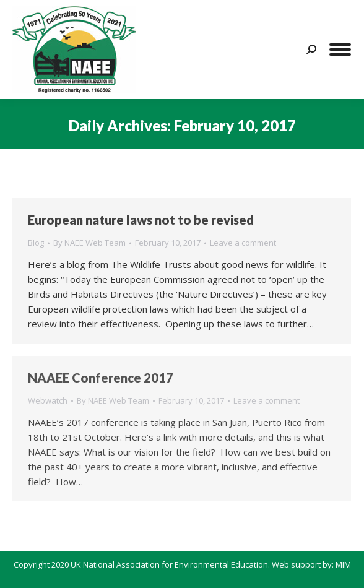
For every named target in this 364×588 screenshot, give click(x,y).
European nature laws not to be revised (141, 220)
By (89, 243)
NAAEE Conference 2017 (101, 378)
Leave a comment (243, 243)
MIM (343, 564)
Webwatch (48, 400)
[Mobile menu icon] (340, 50)
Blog (36, 243)
